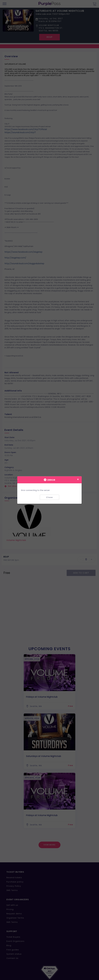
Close (49, 497)
